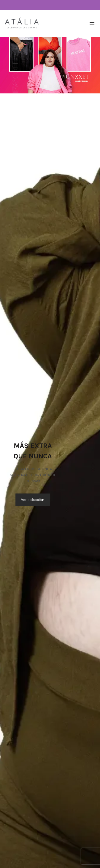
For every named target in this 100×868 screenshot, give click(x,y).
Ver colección (33, 500)
